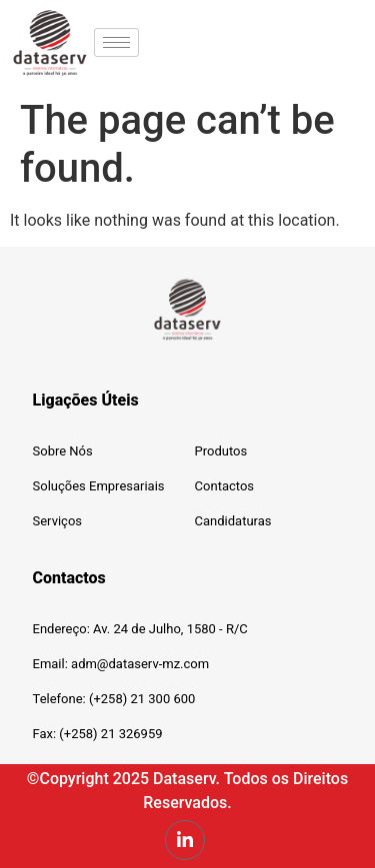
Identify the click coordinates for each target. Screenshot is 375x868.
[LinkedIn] (185, 840)
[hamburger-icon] (116, 42)
